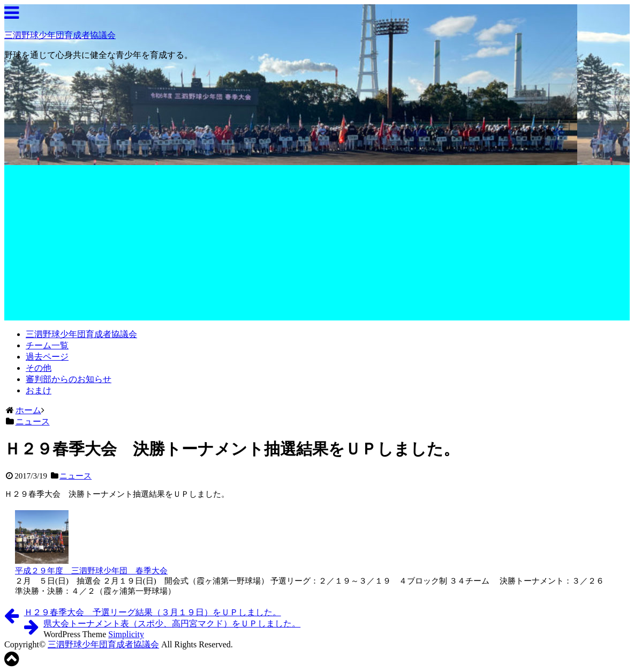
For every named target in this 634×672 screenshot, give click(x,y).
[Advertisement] (317, 245)
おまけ (39, 390)
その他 (39, 368)
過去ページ (47, 357)
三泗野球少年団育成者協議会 (60, 35)
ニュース (76, 476)
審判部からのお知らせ (69, 379)
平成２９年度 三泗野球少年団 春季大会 (91, 571)
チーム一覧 (47, 345)
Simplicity (126, 634)
